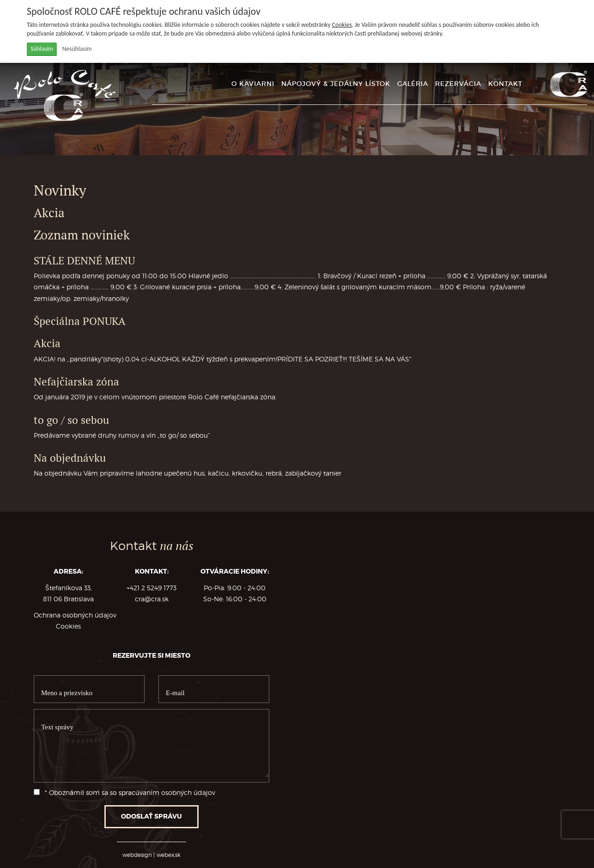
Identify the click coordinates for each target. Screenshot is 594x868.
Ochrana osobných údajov (75, 615)
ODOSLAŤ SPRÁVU (152, 816)
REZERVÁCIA (458, 84)
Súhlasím (42, 49)
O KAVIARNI (253, 84)
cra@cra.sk (152, 599)
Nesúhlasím (77, 49)
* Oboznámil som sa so (124, 793)
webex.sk (169, 855)
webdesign (137, 855)
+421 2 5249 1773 (152, 588)
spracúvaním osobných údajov (167, 793)
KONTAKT (505, 84)
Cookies (342, 25)
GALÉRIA (413, 84)
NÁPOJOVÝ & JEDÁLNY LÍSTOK (336, 84)
